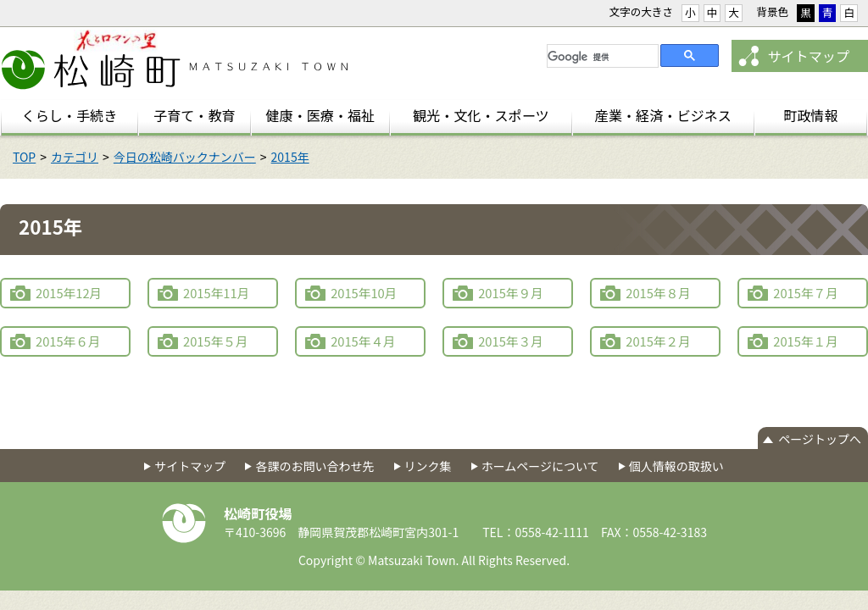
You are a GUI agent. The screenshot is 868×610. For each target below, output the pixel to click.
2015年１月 (806, 341)
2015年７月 (806, 293)
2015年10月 (364, 293)
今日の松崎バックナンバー (185, 157)
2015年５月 (216, 341)
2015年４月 (363, 341)
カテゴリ (75, 157)
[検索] (601, 57)
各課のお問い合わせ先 (314, 466)
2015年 (290, 157)
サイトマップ (808, 56)
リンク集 (428, 466)
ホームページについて (540, 466)
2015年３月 (511, 341)
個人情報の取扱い (676, 466)
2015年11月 (216, 293)
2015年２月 (658, 341)
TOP (24, 157)
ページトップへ (820, 439)
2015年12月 (69, 293)
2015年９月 (511, 293)
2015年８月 (658, 293)
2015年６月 (68, 341)
